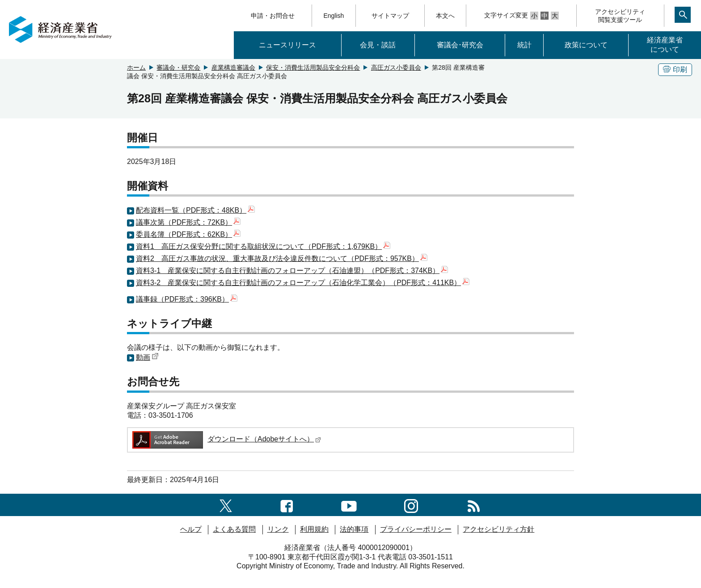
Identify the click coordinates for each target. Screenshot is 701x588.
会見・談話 (378, 45)
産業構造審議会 (233, 67)
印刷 (675, 69)
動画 (147, 357)
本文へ (445, 16)
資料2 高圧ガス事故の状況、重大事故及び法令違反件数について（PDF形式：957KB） (282, 258)
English (334, 16)
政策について (586, 45)
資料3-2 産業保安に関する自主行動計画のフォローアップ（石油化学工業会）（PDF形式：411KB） (303, 283)
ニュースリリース (287, 45)
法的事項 (354, 529)
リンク (278, 529)
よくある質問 (234, 529)
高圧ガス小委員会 (396, 67)
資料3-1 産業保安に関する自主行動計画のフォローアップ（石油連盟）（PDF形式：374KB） (292, 271)
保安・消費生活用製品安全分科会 (313, 67)
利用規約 (314, 529)
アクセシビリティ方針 (498, 529)
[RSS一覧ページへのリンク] (474, 505)
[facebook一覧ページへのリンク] (287, 505)
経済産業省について (665, 45)
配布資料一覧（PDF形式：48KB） (195, 210)
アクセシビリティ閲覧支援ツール (620, 16)
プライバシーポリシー (416, 529)
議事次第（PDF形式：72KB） (188, 222)
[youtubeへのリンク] (349, 505)
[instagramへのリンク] (411, 505)
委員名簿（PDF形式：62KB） (188, 234)
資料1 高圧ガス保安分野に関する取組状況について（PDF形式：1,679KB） (263, 246)
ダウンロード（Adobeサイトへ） (226, 439)
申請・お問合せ (273, 16)
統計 (524, 45)
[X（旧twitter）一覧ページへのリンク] (226, 505)
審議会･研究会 (460, 45)
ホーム (136, 67)
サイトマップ (390, 16)
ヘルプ (191, 529)
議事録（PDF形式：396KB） (187, 299)
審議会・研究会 (178, 67)
